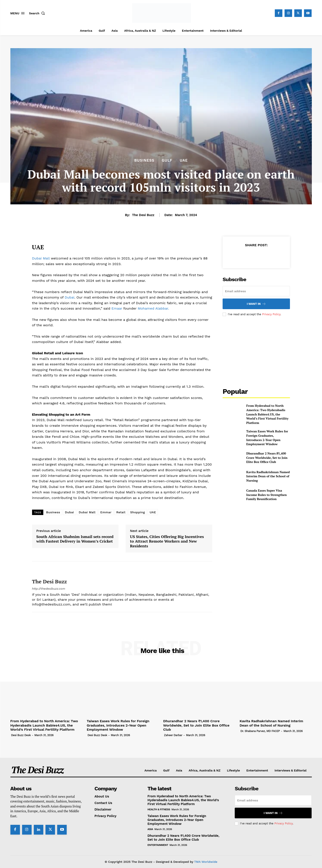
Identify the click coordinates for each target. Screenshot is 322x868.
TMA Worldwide (206, 862)
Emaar (117, 308)
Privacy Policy (271, 314)
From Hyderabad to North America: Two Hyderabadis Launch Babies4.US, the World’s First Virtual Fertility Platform (267, 414)
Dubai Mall (41, 258)
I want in (256, 304)
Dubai (69, 297)
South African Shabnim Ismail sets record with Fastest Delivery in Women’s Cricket (75, 539)
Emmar (106, 512)
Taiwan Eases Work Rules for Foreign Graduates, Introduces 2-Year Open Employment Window (267, 438)
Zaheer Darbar (173, 735)
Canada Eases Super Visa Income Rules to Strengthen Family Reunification (266, 495)
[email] (256, 291)
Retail (121, 512)
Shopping (138, 512)
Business (144, 160)
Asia (150, 829)
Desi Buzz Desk (21, 735)
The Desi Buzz (143, 215)
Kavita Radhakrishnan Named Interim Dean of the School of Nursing (268, 476)
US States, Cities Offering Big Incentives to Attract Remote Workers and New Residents (167, 541)
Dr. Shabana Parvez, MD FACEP (260, 731)
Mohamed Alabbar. (153, 308)
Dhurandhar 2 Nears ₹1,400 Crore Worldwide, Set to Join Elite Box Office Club (267, 458)
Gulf (167, 160)
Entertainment (158, 845)
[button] (38, 13)
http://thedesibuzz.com (49, 589)
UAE (184, 160)
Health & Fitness (159, 809)
